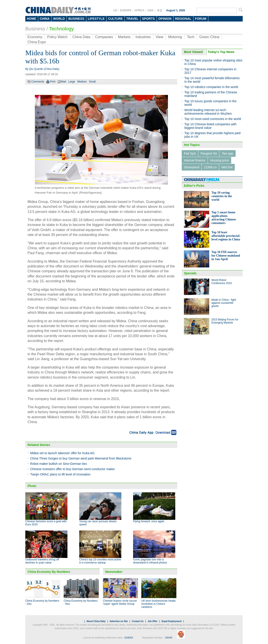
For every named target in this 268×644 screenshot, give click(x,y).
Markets (124, 37)
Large (72, 82)
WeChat (227, 167)
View (160, 37)
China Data (81, 37)
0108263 (129, 638)
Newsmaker (114, 572)
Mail (64, 82)
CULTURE (115, 19)
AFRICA (139, 10)
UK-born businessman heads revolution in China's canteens (159, 604)
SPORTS (148, 19)
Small (92, 82)
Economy (35, 37)
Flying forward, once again (149, 521)
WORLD (59, 19)
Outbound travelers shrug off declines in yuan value (42, 561)
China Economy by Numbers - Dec (42, 602)
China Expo (37, 42)
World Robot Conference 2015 (222, 282)
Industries (143, 37)
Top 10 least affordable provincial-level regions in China (226, 236)
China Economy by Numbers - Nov (81, 602)
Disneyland (192, 167)
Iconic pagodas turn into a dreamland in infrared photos (150, 561)
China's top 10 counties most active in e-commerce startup (100, 561)
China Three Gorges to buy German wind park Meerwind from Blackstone (81, 458)
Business (35, 29)
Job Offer (152, 621)
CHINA (45, 19)
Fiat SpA (190, 153)
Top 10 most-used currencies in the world (213, 119)
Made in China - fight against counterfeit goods (224, 303)
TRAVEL (132, 19)
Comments (38, 82)
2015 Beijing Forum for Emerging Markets (225, 321)
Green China (209, 37)
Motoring (175, 37)
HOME (32, 19)
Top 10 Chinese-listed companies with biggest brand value (210, 126)
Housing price (220, 160)
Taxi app (227, 153)
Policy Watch (57, 37)
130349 (168, 638)
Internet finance (195, 160)
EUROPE (126, 10)
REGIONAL (183, 19)
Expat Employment (171, 621)
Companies (104, 37)
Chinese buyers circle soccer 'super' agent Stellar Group (120, 602)
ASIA (150, 10)
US (115, 10)
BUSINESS (76, 19)
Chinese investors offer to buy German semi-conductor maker (73, 469)
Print (53, 82)
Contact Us (138, 621)
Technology (61, 29)
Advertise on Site (119, 621)
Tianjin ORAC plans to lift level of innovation (60, 474)
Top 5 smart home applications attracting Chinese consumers (224, 218)
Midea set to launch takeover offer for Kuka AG (62, 453)
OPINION (165, 19)
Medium (82, 82)
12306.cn (210, 167)
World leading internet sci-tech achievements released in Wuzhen (208, 112)
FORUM (201, 19)
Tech (191, 37)
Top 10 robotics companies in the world (211, 87)
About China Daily (96, 621)
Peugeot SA (209, 153)
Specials (190, 273)
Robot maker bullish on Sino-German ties (59, 464)
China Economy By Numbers (49, 572)
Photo (32, 486)
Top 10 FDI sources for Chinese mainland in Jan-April (226, 256)
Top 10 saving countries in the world (222, 196)
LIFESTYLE (96, 19)
